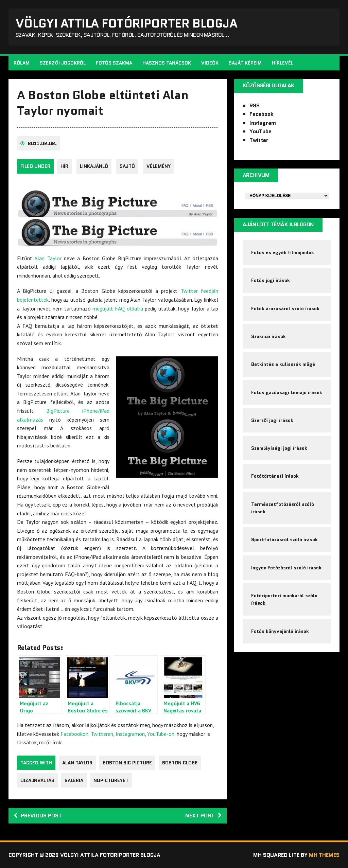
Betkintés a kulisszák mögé (283, 365)
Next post (203, 816)
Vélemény (159, 166)
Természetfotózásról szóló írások (283, 508)
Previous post (38, 816)
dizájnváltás (37, 781)
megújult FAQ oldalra (118, 308)
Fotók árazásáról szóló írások (285, 308)
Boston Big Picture (127, 763)
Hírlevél (283, 63)
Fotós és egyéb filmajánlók (283, 252)
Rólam (22, 63)
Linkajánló (94, 166)
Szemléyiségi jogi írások (279, 448)
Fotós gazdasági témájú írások (287, 392)
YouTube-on (161, 734)
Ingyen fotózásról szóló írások (286, 568)
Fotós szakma (114, 63)
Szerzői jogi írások (272, 421)
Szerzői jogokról (63, 63)
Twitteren (102, 734)
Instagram (263, 123)
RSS (255, 105)
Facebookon (74, 734)
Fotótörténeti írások (275, 476)
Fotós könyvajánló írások (280, 632)
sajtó (127, 166)
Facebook (262, 114)
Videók (210, 63)
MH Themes (324, 855)
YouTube (260, 132)
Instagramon (130, 734)
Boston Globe (180, 763)
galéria (74, 781)
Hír (64, 166)
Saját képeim (245, 63)
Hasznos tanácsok (167, 63)
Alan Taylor (48, 258)
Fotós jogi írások (271, 281)
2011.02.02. (42, 144)
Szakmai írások (268, 337)
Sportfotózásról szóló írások (284, 540)
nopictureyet (111, 781)
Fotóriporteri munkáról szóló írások (284, 600)
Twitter (259, 140)
